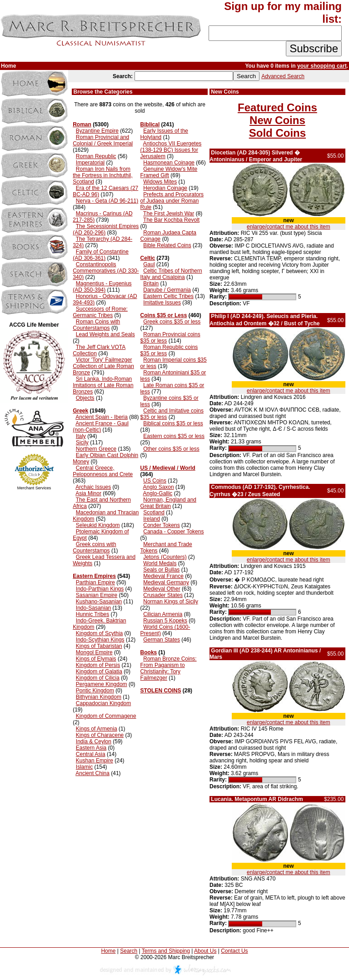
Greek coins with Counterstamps (94, 547)
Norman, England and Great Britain (168, 503)
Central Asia (91, 754)
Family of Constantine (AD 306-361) (101, 255)
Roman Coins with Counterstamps (96, 325)
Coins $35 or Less (164, 315)
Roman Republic (96, 156)
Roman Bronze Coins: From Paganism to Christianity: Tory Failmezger (169, 668)
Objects (85, 398)
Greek (80, 411)
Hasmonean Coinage (169, 163)
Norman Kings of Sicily (171, 602)
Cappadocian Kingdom (103, 703)
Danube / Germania (167, 290)
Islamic (84, 767)
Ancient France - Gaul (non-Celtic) (101, 427)
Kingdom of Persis (98, 665)
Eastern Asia (91, 748)
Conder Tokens (162, 525)
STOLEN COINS (161, 691)
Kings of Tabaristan (99, 646)
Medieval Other (162, 589)
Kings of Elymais (96, 659)
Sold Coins (277, 133)
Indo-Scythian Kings (100, 640)
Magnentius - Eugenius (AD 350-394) (102, 287)
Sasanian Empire (97, 595)
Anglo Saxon (159, 487)
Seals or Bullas (161, 570)
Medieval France (163, 576)
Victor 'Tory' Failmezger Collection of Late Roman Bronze (103, 366)
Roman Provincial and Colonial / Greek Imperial (103, 140)
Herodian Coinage (165, 188)
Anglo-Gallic (158, 493)
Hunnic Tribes (92, 614)
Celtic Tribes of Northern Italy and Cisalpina (171, 274)
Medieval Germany (166, 582)
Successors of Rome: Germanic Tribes (100, 312)
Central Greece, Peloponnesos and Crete (103, 471)
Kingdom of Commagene (106, 716)
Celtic (148, 258)
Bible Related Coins (167, 245)
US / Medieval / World (168, 468)
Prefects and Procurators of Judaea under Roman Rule (172, 201)
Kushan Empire (95, 761)
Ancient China (92, 773)
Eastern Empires (94, 576)
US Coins (155, 481)
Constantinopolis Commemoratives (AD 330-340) (106, 271)
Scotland (154, 512)
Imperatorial (90, 163)
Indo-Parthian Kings (100, 589)
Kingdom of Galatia (99, 672)
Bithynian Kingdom (99, 697)
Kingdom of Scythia (99, 633)
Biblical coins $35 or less (173, 423)
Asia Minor (88, 493)
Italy (81, 436)
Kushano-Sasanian (99, 602)
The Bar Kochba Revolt (171, 220)
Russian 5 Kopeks (165, 621)
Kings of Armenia (97, 729)
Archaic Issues (93, 487)
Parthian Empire (95, 582)
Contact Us (234, 951)
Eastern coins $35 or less (174, 436)
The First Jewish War (169, 214)
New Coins (277, 120)
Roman (82, 124)
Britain (151, 284)
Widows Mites (160, 182)
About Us (205, 951)
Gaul (149, 264)
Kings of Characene (100, 735)
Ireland (152, 519)
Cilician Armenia (163, 614)
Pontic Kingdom (95, 691)
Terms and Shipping (166, 951)
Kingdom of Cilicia (98, 678)
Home (108, 951)
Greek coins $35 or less (172, 322)
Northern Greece (96, 449)
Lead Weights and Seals (105, 334)
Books (149, 652)
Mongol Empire (94, 652)
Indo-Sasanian (93, 608)
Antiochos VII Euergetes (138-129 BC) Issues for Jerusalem (171, 150)
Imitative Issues (162, 303)
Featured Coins (277, 107)
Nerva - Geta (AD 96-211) (107, 201)
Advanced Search (283, 76)
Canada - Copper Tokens (173, 532)
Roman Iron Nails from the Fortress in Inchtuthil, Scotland (102, 175)
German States (162, 640)
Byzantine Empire (97, 131)
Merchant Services (34, 488)
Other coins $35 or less (171, 449)
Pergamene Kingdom (102, 684)
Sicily (82, 443)
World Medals (160, 563)
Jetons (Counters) (165, 557)
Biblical (150, 124)
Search (129, 951)
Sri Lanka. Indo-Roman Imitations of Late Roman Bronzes (103, 385)
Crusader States (163, 595)
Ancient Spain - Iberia (102, 417)
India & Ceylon (94, 741)
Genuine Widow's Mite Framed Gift (169, 172)
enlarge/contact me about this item (288, 227)
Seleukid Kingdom (98, 525)
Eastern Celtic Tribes (168, 296)
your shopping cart (322, 66)
